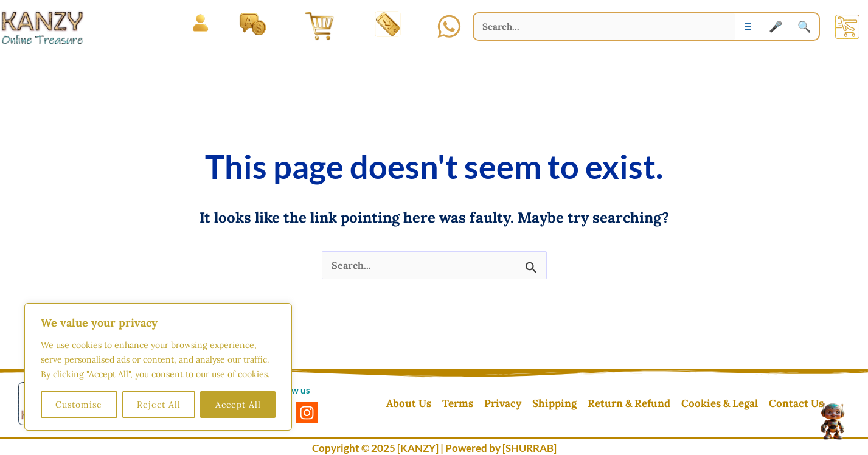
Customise (79, 405)
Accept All (238, 405)
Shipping (554, 403)
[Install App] (387, 24)
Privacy (503, 403)
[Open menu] (200, 23)
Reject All (159, 405)
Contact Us (796, 403)
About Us (409, 403)
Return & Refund (629, 403)
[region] (158, 367)
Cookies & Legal (720, 403)
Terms (458, 403)
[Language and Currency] (253, 24)
